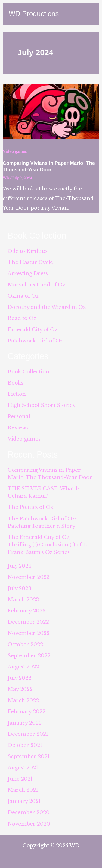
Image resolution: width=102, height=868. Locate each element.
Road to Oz (22, 318)
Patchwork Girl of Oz (35, 341)
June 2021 (20, 779)
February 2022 (27, 712)
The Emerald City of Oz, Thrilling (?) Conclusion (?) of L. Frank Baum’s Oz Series (48, 545)
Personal (19, 416)
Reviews (18, 428)
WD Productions (34, 14)
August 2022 (23, 667)
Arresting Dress (28, 273)
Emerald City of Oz (33, 329)
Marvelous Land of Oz (36, 285)
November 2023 (29, 577)
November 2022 (29, 633)
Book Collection (28, 372)
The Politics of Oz (30, 507)
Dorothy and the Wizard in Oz (47, 307)
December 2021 (28, 734)
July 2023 (19, 588)
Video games (15, 152)
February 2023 (27, 611)
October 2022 (25, 644)
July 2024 (19, 566)
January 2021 (24, 801)
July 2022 (19, 678)
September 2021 (29, 756)
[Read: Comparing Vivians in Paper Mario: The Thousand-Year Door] (51, 111)
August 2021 (23, 768)
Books (16, 383)
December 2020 (29, 812)
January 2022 (25, 723)
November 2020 (29, 824)
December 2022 (28, 622)
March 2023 (23, 599)
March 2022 (23, 700)
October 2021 (25, 745)
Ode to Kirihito (27, 251)
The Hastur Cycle (30, 262)
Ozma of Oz (23, 296)
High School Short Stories (41, 405)
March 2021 (23, 790)
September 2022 (29, 656)
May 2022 (20, 689)
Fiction (17, 394)
